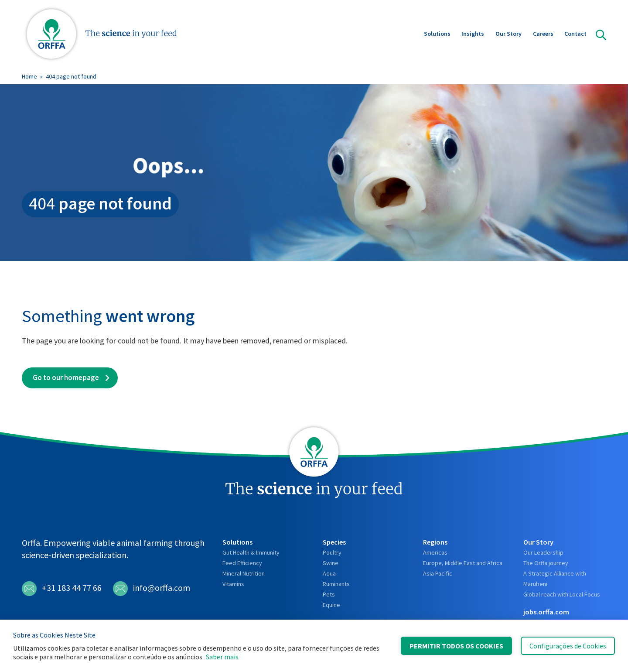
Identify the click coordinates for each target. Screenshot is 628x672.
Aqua (329, 573)
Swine (331, 563)
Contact (575, 34)
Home (29, 76)
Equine (331, 605)
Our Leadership (543, 552)
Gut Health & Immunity (251, 552)
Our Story (509, 34)
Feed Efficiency (242, 563)
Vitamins (233, 584)
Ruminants (336, 584)
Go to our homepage (66, 377)
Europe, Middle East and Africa (463, 563)
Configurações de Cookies (568, 646)
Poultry (332, 552)
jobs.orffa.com (546, 612)
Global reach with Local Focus (562, 594)
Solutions (437, 34)
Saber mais (222, 657)
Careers (543, 34)
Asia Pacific (438, 573)
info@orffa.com (152, 589)
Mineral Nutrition (244, 573)
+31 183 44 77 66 (62, 589)
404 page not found (71, 76)
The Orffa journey (546, 563)
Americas (435, 552)
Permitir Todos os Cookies (456, 646)
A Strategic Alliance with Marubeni (555, 579)
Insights (473, 34)
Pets (329, 594)
